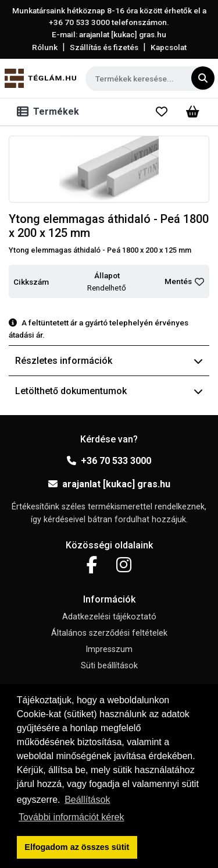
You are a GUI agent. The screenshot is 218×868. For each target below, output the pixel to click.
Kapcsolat (169, 47)
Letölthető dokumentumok (109, 391)
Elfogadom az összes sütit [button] (77, 847)
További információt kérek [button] (71, 817)
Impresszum (109, 649)
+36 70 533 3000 (109, 461)
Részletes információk (109, 361)
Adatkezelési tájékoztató (109, 617)
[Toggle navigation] (50, 112)
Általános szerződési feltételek (109, 633)
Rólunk (45, 47)
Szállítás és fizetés (104, 47)
